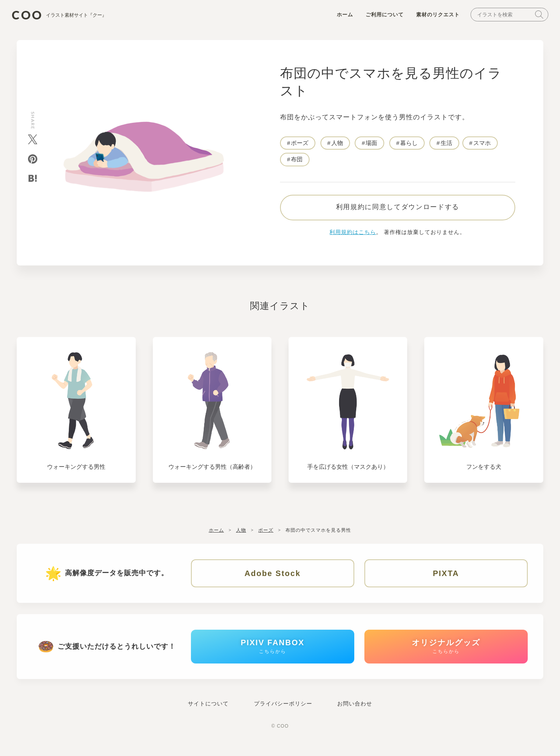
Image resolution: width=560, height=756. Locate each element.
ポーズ (300, 145)
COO (66, 16)
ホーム (341, 16)
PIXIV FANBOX (273, 654)
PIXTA (446, 578)
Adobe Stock (273, 578)
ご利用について (381, 16)
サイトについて (208, 713)
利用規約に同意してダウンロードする (397, 212)
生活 (447, 145)
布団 (297, 162)
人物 (337, 145)
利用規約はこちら (353, 237)
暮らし (409, 145)
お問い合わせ (355, 713)
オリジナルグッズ (446, 654)
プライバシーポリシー (283, 713)
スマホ (482, 145)
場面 (372, 145)
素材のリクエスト (434, 16)
